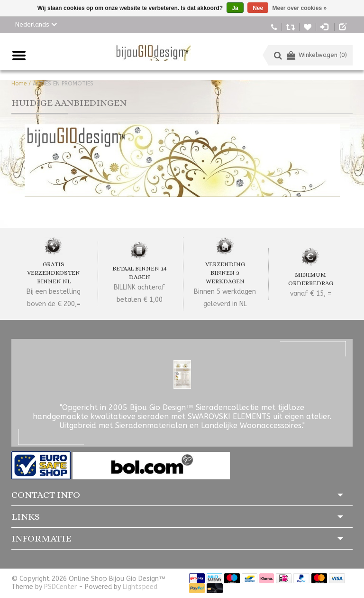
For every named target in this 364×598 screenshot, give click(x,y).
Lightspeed (140, 587)
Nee (258, 8)
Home (19, 84)
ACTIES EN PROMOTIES (63, 84)
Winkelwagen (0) (317, 55)
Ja (235, 8)
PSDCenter (60, 587)
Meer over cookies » (300, 8)
